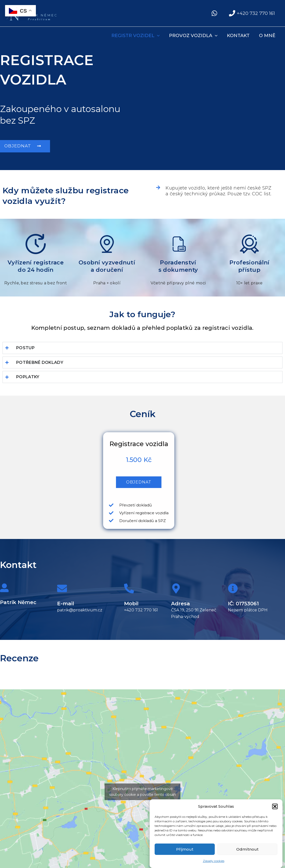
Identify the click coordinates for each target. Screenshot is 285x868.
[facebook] (215, 13)
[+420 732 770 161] (252, 13)
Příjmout (185, 851)
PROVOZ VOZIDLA (194, 36)
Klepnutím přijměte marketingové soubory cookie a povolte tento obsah (142, 792)
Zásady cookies (214, 863)
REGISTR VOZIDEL (136, 36)
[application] (158, 36)
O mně (267, 36)
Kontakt (239, 36)
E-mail (66, 604)
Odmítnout (247, 851)
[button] (275, 808)
